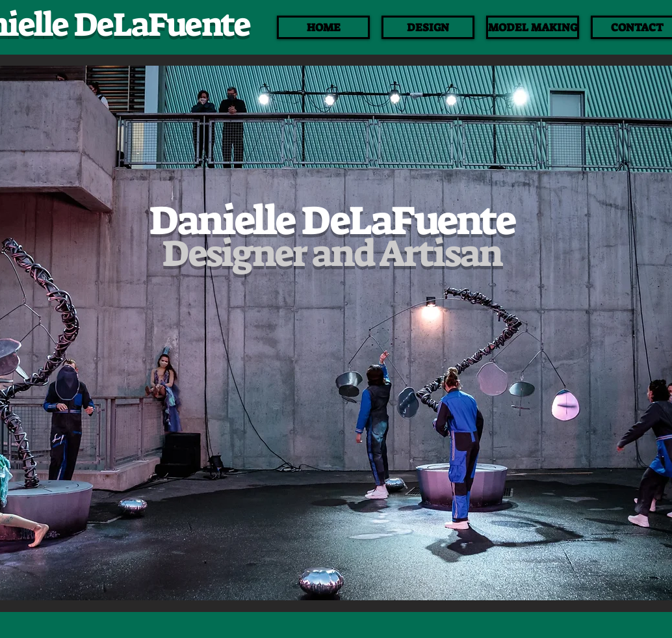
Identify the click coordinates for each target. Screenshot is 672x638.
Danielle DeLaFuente (332, 221)
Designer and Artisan (332, 254)
